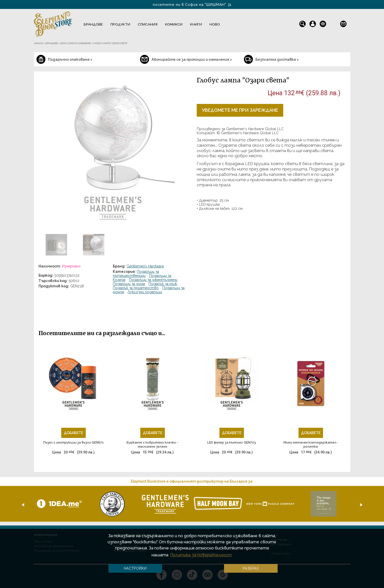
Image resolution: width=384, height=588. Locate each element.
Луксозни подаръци (145, 292)
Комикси (174, 24)
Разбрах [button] (251, 568)
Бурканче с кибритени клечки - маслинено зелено (152, 444)
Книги (196, 24)
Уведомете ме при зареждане (240, 110)
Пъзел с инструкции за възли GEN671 (73, 442)
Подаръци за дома (129, 284)
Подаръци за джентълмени (153, 280)
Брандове (93, 24)
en (333, 23)
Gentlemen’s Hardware (145, 266)
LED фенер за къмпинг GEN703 (232, 442)
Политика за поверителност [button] (201, 555)
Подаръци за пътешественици (136, 274)
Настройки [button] (135, 568)
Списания (148, 24)
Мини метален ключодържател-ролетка (311, 444)
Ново (215, 24)
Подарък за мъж (163, 284)
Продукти (120, 24)
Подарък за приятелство (136, 288)
